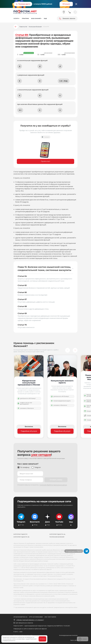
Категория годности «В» (21, 537)
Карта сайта (74, 640)
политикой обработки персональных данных (53, 485)
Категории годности (20, 534)
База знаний (36, 18)
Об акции (66, 4)
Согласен (42, 639)
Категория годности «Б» (57, 534)
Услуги (16, 18)
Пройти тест (45, 161)
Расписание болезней (57, 537)
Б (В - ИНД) (64, 81)
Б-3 (20, 110)
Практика (25, 18)
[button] (68, 350)
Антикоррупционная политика (68, 635)
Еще (45, 18)
